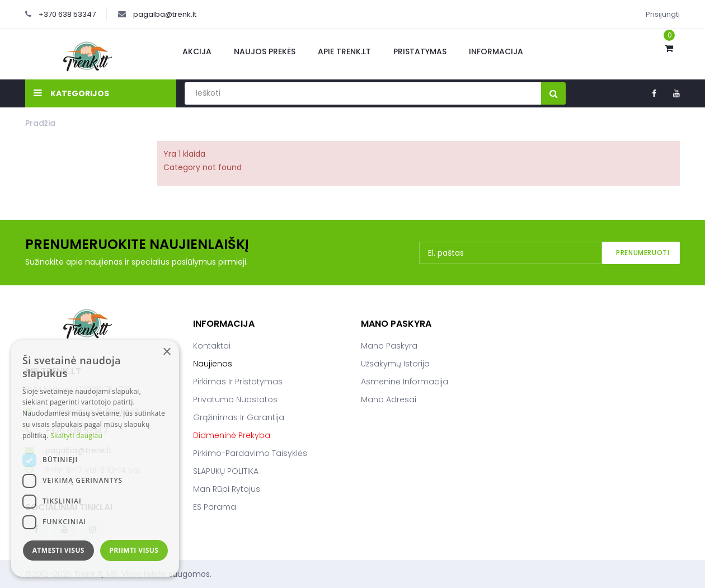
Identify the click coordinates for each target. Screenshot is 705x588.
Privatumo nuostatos (235, 399)
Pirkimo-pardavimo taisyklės (250, 453)
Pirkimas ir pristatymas (238, 382)
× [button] (166, 352)
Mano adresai (389, 399)
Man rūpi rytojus (227, 489)
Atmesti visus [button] (58, 550)
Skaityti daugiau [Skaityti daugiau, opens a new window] (76, 436)
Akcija (197, 51)
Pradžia (40, 123)
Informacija (496, 51)
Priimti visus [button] (134, 550)
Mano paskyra (389, 346)
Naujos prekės (265, 51)
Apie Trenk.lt (344, 51)
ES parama (215, 507)
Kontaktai (212, 346)
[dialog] (95, 458)
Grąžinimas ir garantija (239, 417)
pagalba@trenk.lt (165, 14)
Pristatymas (420, 51)
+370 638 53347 (67, 14)
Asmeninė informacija (405, 382)
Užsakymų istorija (395, 364)
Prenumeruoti (643, 253)
